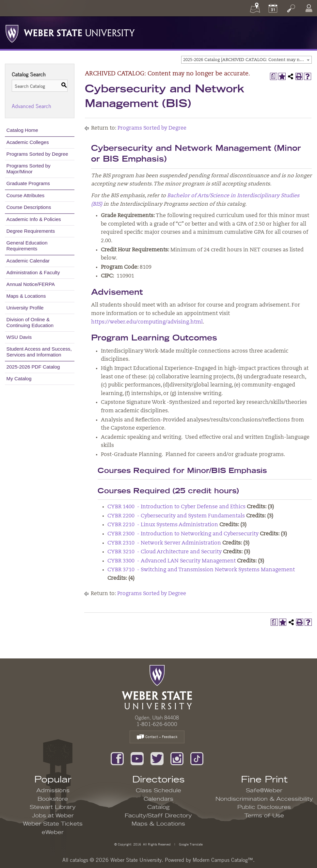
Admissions (53, 791)
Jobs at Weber (53, 816)
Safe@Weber (264, 791)
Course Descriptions (29, 207)
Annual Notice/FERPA (31, 284)
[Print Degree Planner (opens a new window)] (274, 76)
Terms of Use (264, 816)
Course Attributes (26, 195)
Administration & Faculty (33, 272)
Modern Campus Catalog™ (223, 860)
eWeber (53, 832)
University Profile (25, 308)
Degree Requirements (31, 231)
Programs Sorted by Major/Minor (29, 169)
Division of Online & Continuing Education (30, 322)
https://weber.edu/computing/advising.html (147, 322)
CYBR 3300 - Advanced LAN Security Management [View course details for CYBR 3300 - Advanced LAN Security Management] (172, 561)
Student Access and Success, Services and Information (39, 352)
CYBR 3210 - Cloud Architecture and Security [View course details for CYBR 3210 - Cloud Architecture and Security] (165, 552)
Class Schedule (158, 791)
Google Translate (190, 844)
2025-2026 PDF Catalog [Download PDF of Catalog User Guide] (33, 367)
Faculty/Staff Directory (158, 816)
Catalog (158, 807)
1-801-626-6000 (157, 724)
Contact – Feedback (157, 737)
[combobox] (246, 60)
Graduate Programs (28, 183)
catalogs (79, 860)
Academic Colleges (28, 142)
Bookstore (53, 799)
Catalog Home (22, 130)
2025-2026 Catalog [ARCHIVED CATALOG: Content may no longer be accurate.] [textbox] (247, 60)
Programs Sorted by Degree (37, 154)
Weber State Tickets (53, 824)
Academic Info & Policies (34, 219)
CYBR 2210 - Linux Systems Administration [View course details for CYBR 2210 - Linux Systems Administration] (163, 525)
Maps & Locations (26, 296)
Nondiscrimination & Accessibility (264, 799)
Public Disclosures (264, 807)
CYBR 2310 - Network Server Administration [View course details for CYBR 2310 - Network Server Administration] (164, 543)
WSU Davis (19, 337)
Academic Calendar (28, 261)
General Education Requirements (27, 246)
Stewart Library (53, 807)
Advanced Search (32, 106)
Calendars (158, 799)
